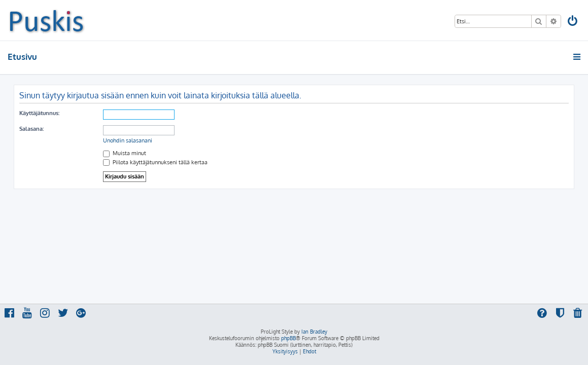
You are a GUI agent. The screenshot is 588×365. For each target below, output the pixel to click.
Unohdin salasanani (128, 140)
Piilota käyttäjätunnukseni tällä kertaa (155, 162)
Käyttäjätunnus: (39, 113)
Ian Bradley (314, 332)
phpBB (288, 338)
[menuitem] (573, 22)
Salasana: (31, 129)
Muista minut (125, 153)
